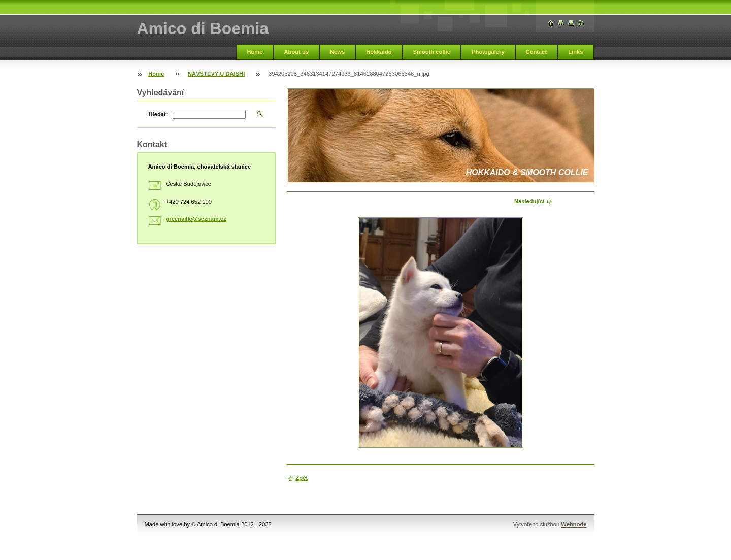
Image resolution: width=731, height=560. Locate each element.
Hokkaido (379, 52)
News (337, 52)
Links (575, 52)
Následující (529, 201)
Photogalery (488, 52)
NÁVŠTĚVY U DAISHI (216, 74)
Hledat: (158, 114)
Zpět (302, 478)
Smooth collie (432, 52)
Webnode (574, 524)
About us (296, 52)
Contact (537, 52)
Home (255, 52)
